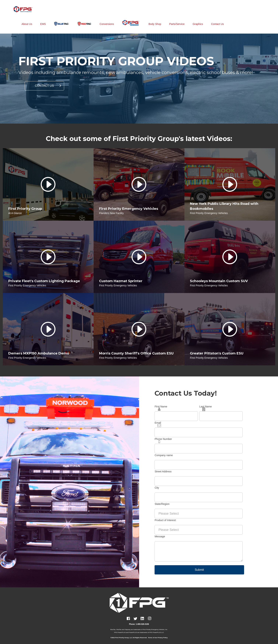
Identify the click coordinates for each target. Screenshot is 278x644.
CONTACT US (44, 86)
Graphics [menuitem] (198, 20)
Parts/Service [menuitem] (177, 20)
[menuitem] (61, 20)
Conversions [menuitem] (107, 20)
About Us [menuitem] (27, 20)
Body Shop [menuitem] (155, 20)
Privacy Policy (162, 638)
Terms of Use (153, 638)
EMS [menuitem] (43, 20)
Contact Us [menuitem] (217, 20)
